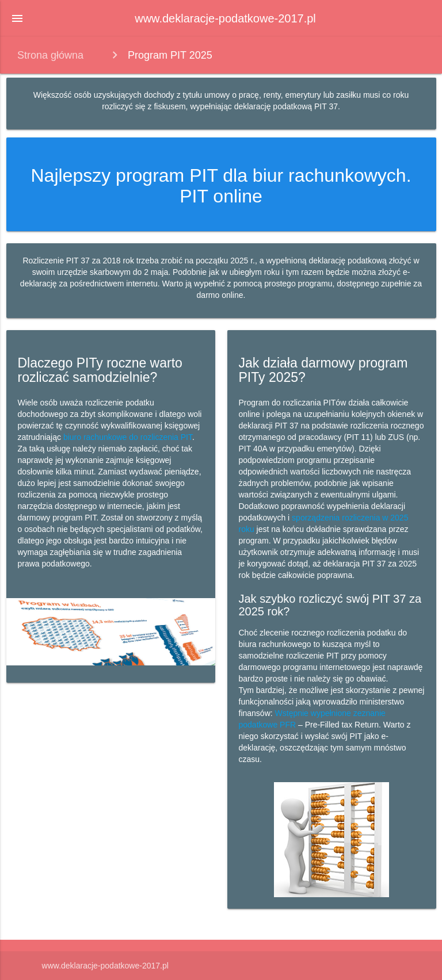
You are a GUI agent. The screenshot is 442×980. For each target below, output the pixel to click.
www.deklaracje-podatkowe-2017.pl (225, 18)
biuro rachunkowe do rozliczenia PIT (128, 437)
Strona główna (50, 55)
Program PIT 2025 (170, 55)
